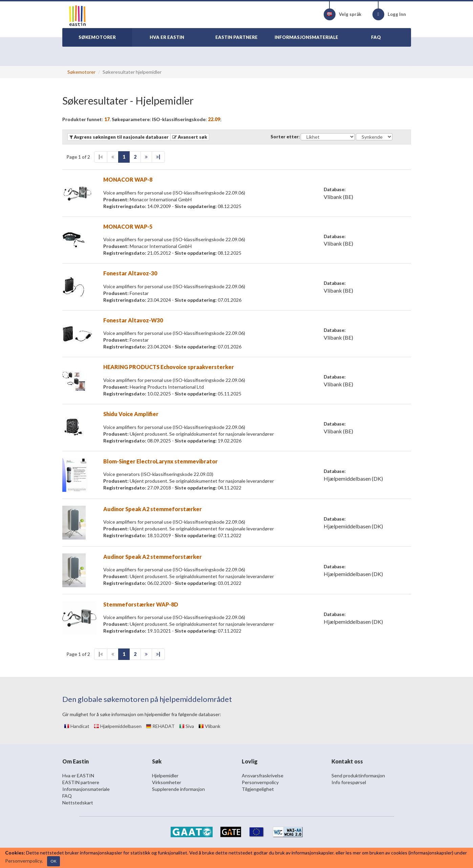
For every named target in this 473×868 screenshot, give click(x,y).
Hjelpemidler (165, 775)
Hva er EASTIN (78, 775)
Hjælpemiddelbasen (118, 726)
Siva (187, 726)
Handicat (77, 726)
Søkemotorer (81, 72)
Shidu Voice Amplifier (131, 414)
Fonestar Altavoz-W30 (133, 320)
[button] (190, 137)
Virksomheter (167, 782)
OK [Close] (53, 861)
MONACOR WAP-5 (128, 226)
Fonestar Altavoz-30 (130, 273)
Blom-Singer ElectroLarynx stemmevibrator (160, 461)
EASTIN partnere (81, 782)
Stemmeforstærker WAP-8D (141, 604)
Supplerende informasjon (178, 789)
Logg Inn (389, 14)
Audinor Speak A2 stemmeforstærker (153, 509)
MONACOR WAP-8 (128, 179)
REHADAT (160, 726)
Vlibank (209, 726)
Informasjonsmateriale (86, 789)
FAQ (67, 796)
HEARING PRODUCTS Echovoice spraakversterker (169, 367)
